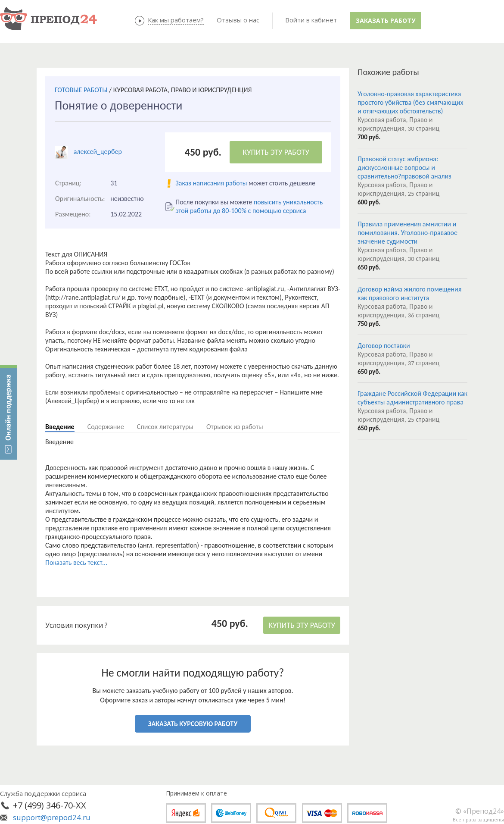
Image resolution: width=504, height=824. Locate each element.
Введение (60, 427)
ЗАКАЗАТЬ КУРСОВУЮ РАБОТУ (193, 724)
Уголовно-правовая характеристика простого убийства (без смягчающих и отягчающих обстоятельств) (410, 102)
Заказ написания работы (211, 183)
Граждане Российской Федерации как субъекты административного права (412, 398)
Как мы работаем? (176, 20)
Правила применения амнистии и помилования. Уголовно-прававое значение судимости (408, 233)
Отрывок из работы (235, 427)
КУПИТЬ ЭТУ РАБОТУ (276, 152)
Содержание (106, 427)
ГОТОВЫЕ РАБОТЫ (81, 90)
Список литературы (165, 427)
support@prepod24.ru (52, 817)
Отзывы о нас (238, 20)
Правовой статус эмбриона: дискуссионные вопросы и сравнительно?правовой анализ (404, 168)
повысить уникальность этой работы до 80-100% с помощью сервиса (249, 206)
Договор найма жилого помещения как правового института (409, 293)
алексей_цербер (98, 152)
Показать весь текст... (76, 562)
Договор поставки (384, 346)
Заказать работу (386, 20)
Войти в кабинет (311, 20)
